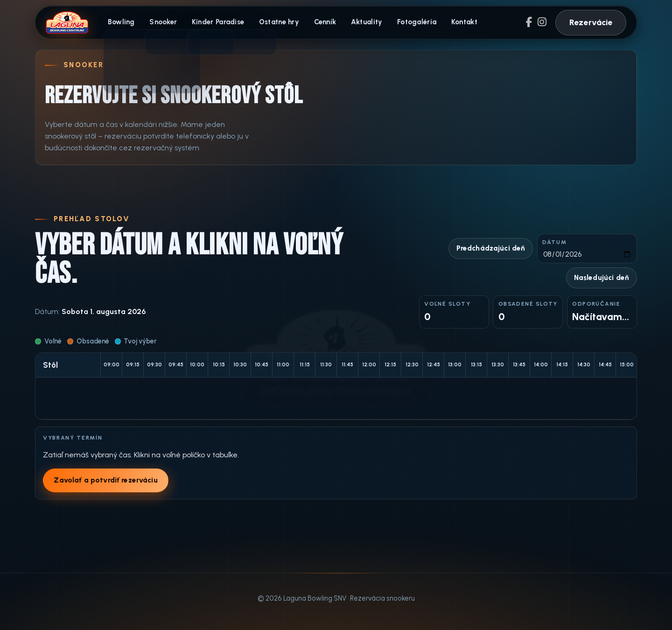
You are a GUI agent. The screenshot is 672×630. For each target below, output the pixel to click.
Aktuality (361, 22)
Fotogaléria (410, 22)
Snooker (162, 22)
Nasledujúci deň (601, 279)
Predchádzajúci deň (490, 249)
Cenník (320, 22)
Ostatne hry (275, 22)
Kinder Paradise (215, 22)
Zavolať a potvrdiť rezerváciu (106, 481)
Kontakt (456, 22)
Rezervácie (591, 22)
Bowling (121, 22)
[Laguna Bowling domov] (67, 22)
